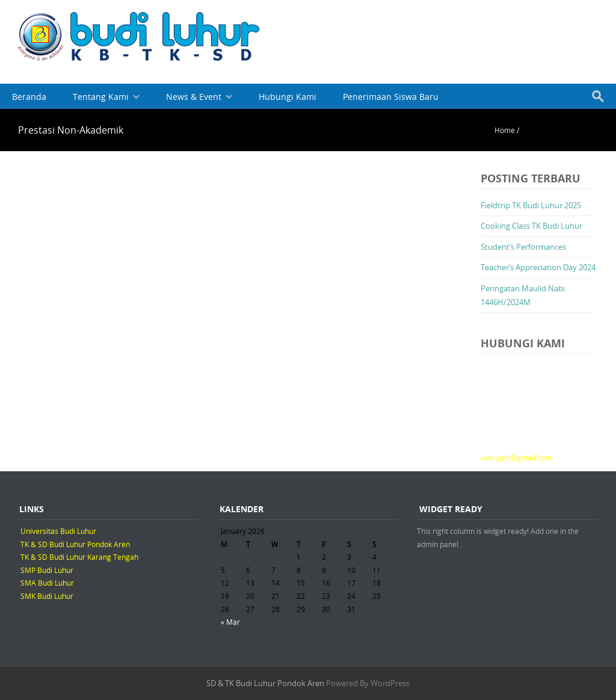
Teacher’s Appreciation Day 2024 (538, 267)
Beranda (29, 97)
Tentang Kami (101, 97)
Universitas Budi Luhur (58, 531)
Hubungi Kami (288, 97)
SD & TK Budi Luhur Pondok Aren (265, 683)
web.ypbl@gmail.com (516, 457)
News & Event (194, 97)
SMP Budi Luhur (47, 570)
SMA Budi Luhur (47, 583)
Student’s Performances (523, 247)
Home (505, 130)
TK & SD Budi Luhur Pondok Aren (75, 544)
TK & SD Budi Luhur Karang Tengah (79, 557)
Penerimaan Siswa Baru (391, 97)
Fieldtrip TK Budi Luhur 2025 (531, 205)
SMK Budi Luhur (47, 596)
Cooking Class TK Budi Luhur (531, 226)
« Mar (230, 622)
